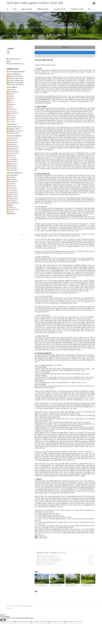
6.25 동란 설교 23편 (13, 192)
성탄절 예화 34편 (12, 166)
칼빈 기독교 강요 (12, 111)
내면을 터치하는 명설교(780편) (15, 76)
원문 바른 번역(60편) (13, 92)
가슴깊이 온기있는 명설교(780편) (16, 85)
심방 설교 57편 (12, 186)
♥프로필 (9, 61)
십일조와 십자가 (12, 90)
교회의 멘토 (11, 94)
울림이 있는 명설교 (27, 9)
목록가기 (65, 47)
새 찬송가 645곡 (12, 117)
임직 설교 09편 (12, 184)
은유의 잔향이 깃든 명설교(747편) (16, 80)
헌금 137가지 (11, 122)
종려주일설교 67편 (12, 145)
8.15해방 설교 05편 (13, 194)
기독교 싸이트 (11, 115)
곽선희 (15, 9)
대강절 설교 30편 (12, 162)
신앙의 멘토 (11, 96)
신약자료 (10, 107)
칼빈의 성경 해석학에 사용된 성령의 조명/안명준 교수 (49, 560)
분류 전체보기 (13, 69)
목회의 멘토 (11, 98)
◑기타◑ (10, 205)
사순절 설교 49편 (12, 140)
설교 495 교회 (11, 120)
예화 (89, 9)
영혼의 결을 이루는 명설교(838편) (16, 83)
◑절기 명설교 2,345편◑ (14, 136)
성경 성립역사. (12, 105)
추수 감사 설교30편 (13, 160)
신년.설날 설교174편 (13, 138)
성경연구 (10, 100)
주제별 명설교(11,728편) (14, 129)
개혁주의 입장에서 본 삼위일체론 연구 (46, 564)
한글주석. (10, 102)
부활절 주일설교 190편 (13, 147)
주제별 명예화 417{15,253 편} (15, 131)
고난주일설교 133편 (13, 142)
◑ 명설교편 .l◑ (12, 124)
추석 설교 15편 (12, 157)
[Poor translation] (4, 620)
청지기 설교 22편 (12, 188)
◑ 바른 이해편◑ (12, 87)
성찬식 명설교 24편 (13, 182)
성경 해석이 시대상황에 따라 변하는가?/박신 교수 (48, 558)
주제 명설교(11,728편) (77, 9)
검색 (90, 3)
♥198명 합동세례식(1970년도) (14, 59)
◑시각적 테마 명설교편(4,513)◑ (16, 72)
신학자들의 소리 (12, 109)
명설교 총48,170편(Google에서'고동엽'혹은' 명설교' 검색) (35, 3)
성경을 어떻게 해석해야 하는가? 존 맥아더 (46, 562)
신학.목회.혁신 (12, 207)
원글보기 (46, 538)
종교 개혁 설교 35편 (13, 199)
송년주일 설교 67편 (13, 170)
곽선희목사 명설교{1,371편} (15, 127)
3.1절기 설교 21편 (12, 190)
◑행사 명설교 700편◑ (42, 553)
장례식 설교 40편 (12, 201)
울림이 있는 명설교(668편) (14, 74)
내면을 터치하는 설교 (43, 9)
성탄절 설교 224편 (12, 164)
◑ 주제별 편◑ (12, 214)
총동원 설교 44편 (12, 179)
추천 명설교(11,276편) (14, 133)
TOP (94, 607)
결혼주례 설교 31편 (13, 197)
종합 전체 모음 (53, 553)
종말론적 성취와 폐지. (13, 113)
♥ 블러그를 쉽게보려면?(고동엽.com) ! (16, 64)
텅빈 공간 (11, 212)
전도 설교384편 (12, 177)
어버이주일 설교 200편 (13, 153)
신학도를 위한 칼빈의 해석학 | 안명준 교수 (47, 556)
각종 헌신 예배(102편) (13, 203)
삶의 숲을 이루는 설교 (60, 9)
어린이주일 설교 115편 (13, 151)
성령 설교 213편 (12, 155)
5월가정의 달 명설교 (13, 149)
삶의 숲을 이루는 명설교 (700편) (16, 78)
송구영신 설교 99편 (13, 168)
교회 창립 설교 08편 (13, 175)
